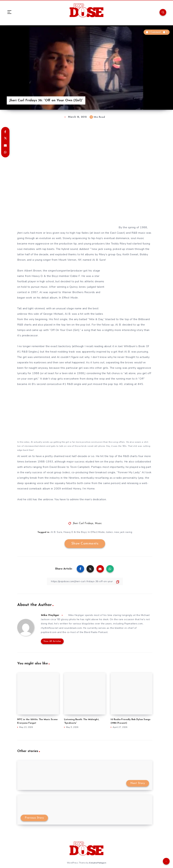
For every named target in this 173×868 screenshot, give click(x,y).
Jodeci (109, 532)
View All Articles (52, 641)
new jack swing (123, 532)
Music (98, 523)
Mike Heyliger (50, 615)
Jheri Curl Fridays (83, 523)
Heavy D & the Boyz (75, 532)
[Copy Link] (85, 581)
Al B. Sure (56, 532)
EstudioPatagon (98, 863)
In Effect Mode (96, 532)
